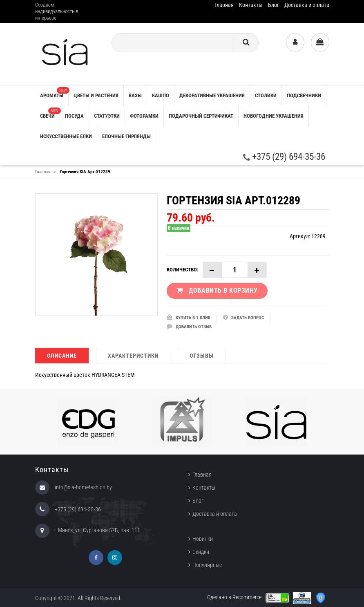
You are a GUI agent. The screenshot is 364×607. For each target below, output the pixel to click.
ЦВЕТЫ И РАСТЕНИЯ (96, 95)
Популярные (207, 565)
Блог (274, 5)
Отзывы (202, 356)
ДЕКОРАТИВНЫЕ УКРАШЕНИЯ (212, 95)
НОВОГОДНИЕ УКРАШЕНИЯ (274, 116)
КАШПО (161, 95)
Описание (62, 356)
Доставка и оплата (307, 5)
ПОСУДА (74, 116)
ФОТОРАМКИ (144, 116)
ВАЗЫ (135, 95)
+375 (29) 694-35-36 (284, 157)
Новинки (203, 539)
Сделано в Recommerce (234, 597)
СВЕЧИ (50, 113)
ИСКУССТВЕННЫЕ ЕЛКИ (66, 136)
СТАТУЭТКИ (107, 116)
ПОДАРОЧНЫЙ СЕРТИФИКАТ (201, 116)
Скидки (201, 552)
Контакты (251, 5)
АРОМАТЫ (54, 93)
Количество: (183, 270)
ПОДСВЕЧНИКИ (304, 95)
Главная (224, 5)
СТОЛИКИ (266, 95)
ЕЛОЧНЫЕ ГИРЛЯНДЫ (126, 136)
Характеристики (133, 356)
